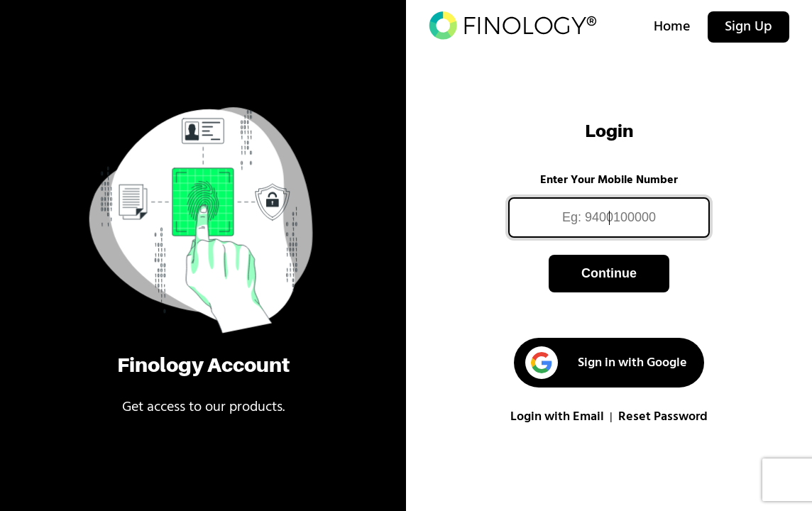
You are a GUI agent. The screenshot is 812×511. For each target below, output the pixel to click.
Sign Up (748, 27)
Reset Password (663, 417)
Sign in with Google (606, 363)
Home (672, 27)
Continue (609, 273)
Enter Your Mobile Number (609, 180)
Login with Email (557, 417)
